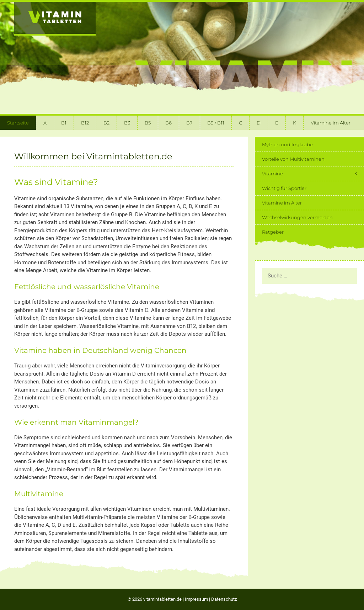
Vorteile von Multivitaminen (293, 159)
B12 (85, 123)
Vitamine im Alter (331, 123)
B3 (127, 123)
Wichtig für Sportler (284, 188)
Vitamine (313, 174)
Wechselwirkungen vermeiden (297, 217)
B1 (64, 123)
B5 (148, 123)
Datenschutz (224, 599)
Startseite (18, 123)
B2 (106, 123)
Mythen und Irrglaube (287, 144)
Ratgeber (273, 232)
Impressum (196, 599)
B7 (189, 123)
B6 (168, 123)
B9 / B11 (216, 123)
